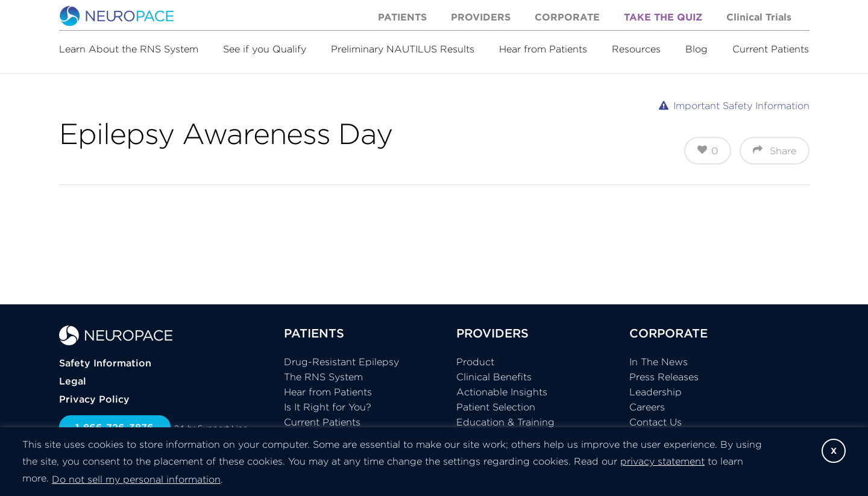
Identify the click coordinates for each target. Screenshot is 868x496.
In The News (659, 362)
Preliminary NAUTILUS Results (403, 49)
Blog (697, 49)
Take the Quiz (663, 17)
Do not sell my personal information (136, 479)
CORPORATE (668, 333)
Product (475, 362)
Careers (647, 407)
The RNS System (323, 377)
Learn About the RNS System (129, 49)
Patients (402, 17)
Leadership (656, 392)
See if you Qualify (265, 49)
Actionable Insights (502, 392)
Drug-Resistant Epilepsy (341, 362)
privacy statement (662, 461)
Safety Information (105, 363)
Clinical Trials (759, 17)
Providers (481, 17)
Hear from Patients (543, 49)
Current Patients (771, 49)
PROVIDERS (492, 333)
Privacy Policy (94, 399)
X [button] (834, 451)
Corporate (567, 17)
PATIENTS (314, 333)
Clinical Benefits (494, 377)
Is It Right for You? (328, 407)
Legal (73, 381)
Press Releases (664, 377)
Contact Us (656, 422)
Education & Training (505, 422)
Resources (636, 49)
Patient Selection (496, 407)
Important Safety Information (741, 105)
